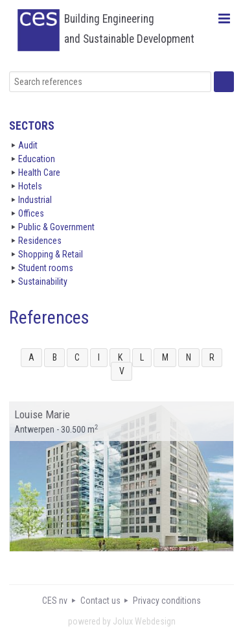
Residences (40, 241)
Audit (28, 145)
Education (37, 159)
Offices (31, 213)
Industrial (35, 200)
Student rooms (46, 268)
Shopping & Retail (51, 254)
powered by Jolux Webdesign (122, 621)
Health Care (39, 173)
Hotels (30, 186)
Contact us (100, 601)
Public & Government (56, 227)
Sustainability (43, 281)
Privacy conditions (167, 601)
